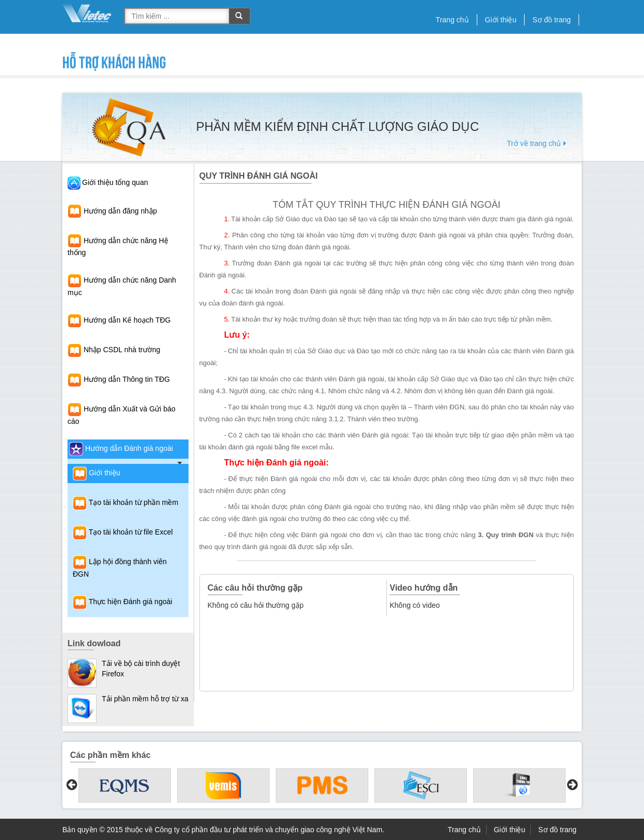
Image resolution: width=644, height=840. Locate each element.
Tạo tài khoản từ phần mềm (125, 502)
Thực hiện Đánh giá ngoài (123, 602)
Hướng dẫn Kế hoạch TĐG (119, 320)
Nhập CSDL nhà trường (114, 350)
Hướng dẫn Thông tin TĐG (119, 379)
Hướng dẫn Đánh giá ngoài (121, 448)
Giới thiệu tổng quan (115, 182)
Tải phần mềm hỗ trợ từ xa (145, 699)
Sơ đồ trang (552, 20)
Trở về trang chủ (538, 143)
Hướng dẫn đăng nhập (112, 211)
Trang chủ (452, 20)
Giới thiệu (501, 20)
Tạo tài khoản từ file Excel (123, 532)
